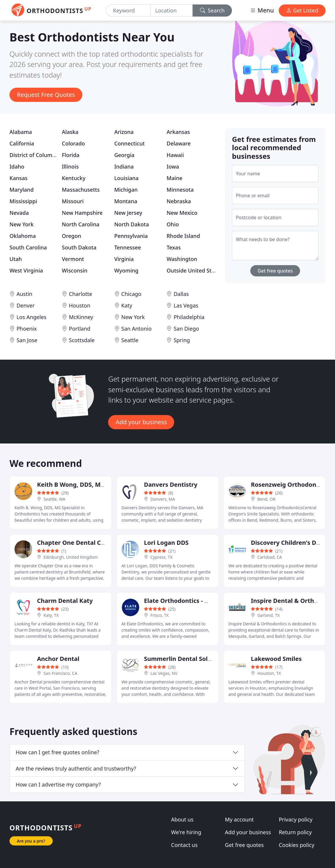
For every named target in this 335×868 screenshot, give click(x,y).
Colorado (73, 143)
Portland (80, 329)
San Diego (186, 329)
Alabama (21, 132)
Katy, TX (51, 615)
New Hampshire (82, 213)
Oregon (72, 236)
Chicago (131, 294)
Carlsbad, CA (270, 557)
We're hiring (186, 832)
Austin (25, 294)
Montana (126, 201)
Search (212, 10)
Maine (174, 178)
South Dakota (79, 247)
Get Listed (302, 10)
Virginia (124, 259)
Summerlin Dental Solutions (185, 659)
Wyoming (126, 270)
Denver (26, 305)
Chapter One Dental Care (74, 543)
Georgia (124, 155)
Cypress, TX (162, 557)
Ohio (173, 224)
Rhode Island (183, 236)
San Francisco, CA (61, 673)
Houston (80, 305)
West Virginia (26, 270)
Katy (127, 305)
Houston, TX (269, 673)
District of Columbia (35, 155)
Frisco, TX (160, 615)
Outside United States (194, 270)
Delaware (178, 143)
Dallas (181, 294)
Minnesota (180, 190)
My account (239, 819)
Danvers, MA (163, 499)
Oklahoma (23, 236)
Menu (262, 10)
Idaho (17, 166)
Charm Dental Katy (65, 601)
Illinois (70, 166)
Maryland (22, 190)
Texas (174, 247)
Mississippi (23, 201)
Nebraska (179, 201)
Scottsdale (82, 340)
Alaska (70, 132)
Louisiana (126, 178)
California (22, 143)
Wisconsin (75, 270)
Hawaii (175, 155)
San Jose (27, 340)
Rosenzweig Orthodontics (289, 485)
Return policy (295, 832)
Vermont (73, 259)
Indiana (124, 166)
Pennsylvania (131, 236)
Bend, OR (266, 499)
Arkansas (178, 132)
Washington (182, 259)
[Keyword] (128, 11)
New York (21, 224)
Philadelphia (189, 317)
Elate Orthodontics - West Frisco (191, 601)
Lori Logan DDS (166, 543)
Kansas (19, 178)
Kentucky (74, 178)
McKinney (81, 317)
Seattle (130, 340)
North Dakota (132, 224)
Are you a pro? (31, 841)
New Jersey (128, 213)
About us (182, 819)
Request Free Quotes (46, 95)
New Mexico (182, 213)
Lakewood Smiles (276, 659)
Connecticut (130, 143)
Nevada (19, 213)
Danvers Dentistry (171, 485)
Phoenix (27, 329)
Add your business (141, 422)
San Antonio (136, 329)
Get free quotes (275, 271)
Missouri (73, 201)
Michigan (126, 190)
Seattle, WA (55, 499)
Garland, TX (269, 615)
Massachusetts (81, 190)
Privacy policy (296, 819)
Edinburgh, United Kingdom (71, 557)
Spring (182, 340)
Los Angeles (32, 317)
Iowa (173, 166)
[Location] (171, 11)
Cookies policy (296, 845)
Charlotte (81, 294)
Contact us (185, 845)
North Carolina (81, 224)
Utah (16, 259)
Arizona (124, 132)
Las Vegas (186, 305)
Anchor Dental (58, 659)
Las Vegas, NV (164, 673)
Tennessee (128, 247)
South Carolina (28, 247)
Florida (71, 155)
